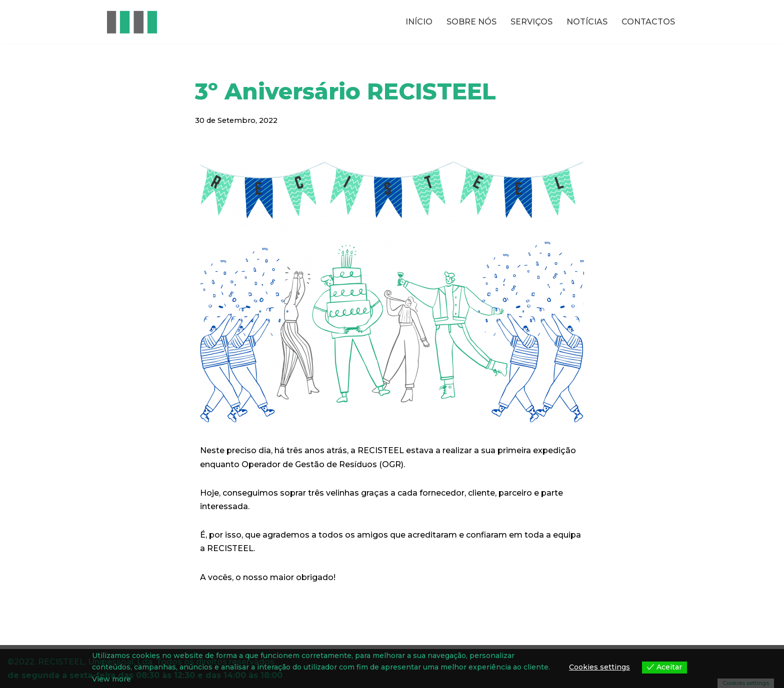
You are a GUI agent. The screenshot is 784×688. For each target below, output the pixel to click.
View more (111, 679)
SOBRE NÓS (471, 22)
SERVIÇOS (531, 22)
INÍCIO (419, 22)
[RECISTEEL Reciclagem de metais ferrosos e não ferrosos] (132, 22)
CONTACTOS (648, 22)
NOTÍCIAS (587, 22)
